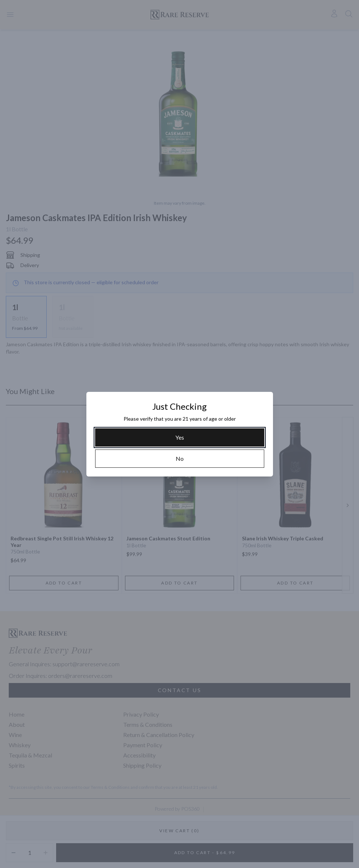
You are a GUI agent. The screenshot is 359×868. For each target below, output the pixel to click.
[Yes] (180, 437)
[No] (180, 459)
